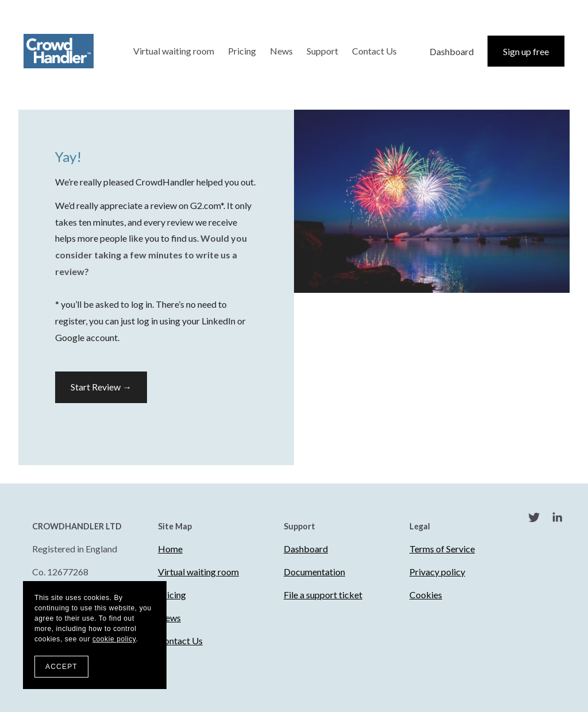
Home (170, 549)
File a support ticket (323, 595)
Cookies (426, 595)
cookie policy (114, 639)
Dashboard (452, 51)
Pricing (242, 51)
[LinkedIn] (557, 519)
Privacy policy (437, 572)
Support (322, 51)
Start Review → (101, 387)
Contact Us (374, 51)
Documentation (314, 572)
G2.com (205, 205)
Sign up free (526, 51)
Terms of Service (442, 549)
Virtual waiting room (174, 51)
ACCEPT (61, 667)
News (281, 51)
